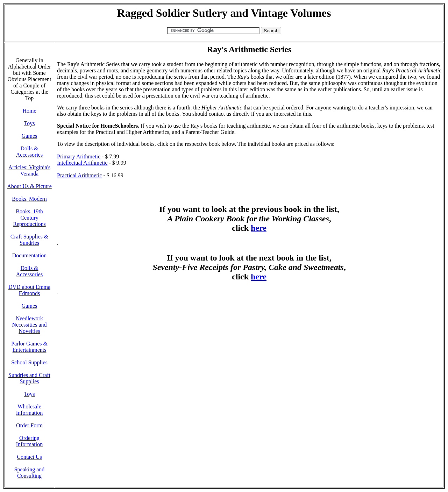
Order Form (29, 425)
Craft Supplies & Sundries (29, 240)
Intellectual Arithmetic (82, 163)
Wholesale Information (29, 410)
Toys (30, 123)
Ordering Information (29, 441)
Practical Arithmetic (79, 175)
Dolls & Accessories (29, 152)
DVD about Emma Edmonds (29, 290)
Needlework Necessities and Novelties (29, 325)
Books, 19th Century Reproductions (29, 218)
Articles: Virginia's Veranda (29, 170)
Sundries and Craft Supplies (29, 378)
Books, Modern (29, 199)
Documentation (30, 255)
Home (29, 111)
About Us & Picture (29, 186)
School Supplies (29, 362)
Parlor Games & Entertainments (29, 347)
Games (29, 136)
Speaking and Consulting (30, 473)
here (259, 228)
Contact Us (29, 457)
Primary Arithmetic (79, 156)
